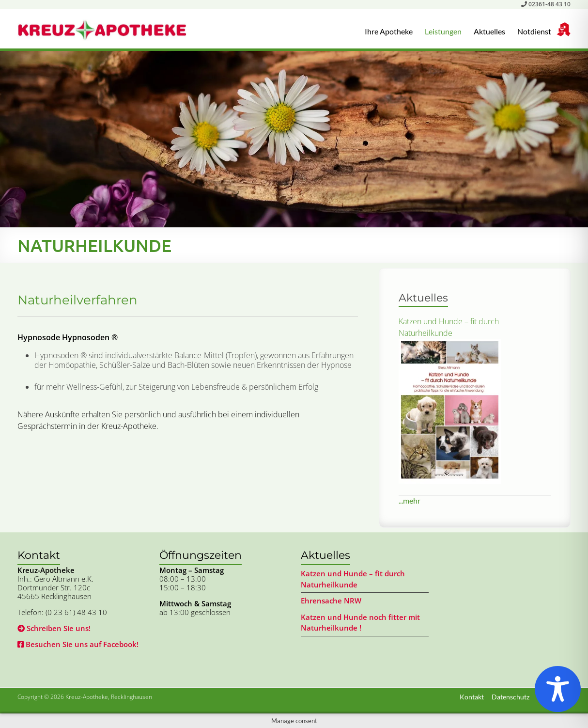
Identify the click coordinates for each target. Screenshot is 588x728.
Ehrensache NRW (331, 601)
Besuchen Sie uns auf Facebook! (78, 644)
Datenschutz (511, 697)
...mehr (410, 500)
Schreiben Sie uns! (54, 628)
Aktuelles (489, 31)
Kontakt (472, 697)
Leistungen (443, 31)
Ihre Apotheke (389, 31)
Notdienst (534, 31)
